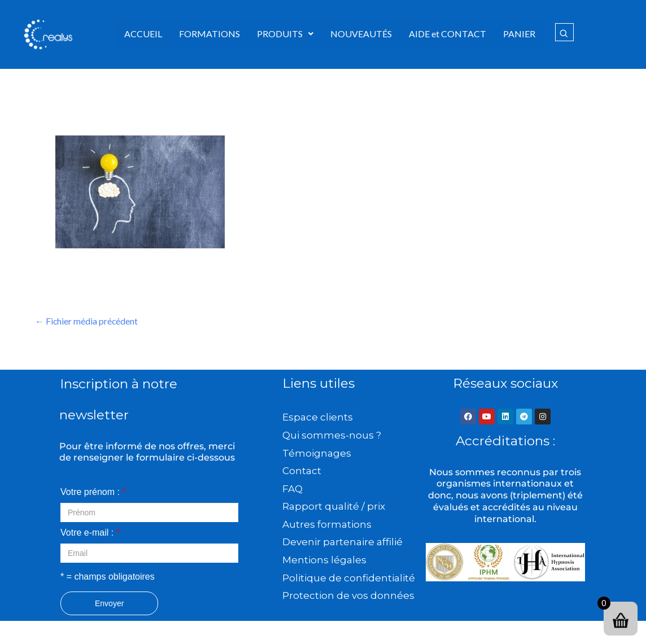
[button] (285, 34)
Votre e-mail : (90, 533)
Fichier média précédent (87, 321)
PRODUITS (285, 34)
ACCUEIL (143, 34)
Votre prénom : (93, 492)
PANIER (519, 34)
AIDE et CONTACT (448, 34)
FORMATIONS (209, 34)
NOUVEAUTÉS (361, 34)
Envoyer (109, 604)
